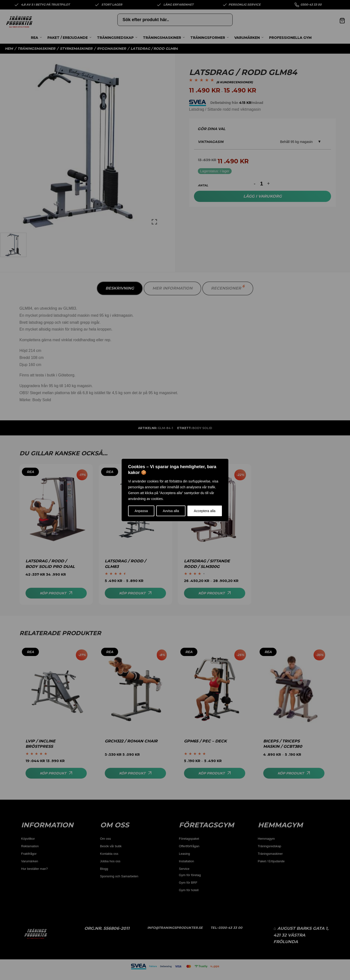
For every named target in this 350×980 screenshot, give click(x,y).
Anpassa (141, 511)
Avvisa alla (171, 511)
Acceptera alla (205, 511)
